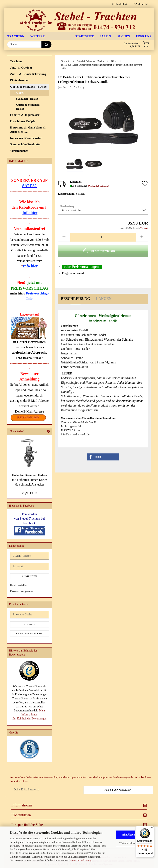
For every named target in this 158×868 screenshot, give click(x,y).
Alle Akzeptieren (132, 835)
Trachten (16, 36)
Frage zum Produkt (74, 273)
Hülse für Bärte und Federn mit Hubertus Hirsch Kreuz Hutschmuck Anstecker (29, 480)
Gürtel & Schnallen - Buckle (28, 87)
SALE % (106, 36)
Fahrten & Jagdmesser (25, 115)
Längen (104, 299)
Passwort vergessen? (22, 591)
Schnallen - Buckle (27, 99)
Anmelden (29, 576)
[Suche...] (46, 45)
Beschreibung (76, 299)
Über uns (143, 36)
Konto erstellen (19, 585)
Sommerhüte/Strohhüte (25, 144)
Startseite (85, 36)
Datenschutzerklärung (80, 860)
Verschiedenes (19, 151)
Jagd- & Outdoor (21, 68)
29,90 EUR (29, 493)
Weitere (38, 36)
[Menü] (152, 829)
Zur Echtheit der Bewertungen (29, 719)
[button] (64, 237)
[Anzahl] (103, 237)
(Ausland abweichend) (99, 186)
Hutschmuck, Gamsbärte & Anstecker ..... (28, 130)
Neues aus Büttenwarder (26, 138)
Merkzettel (141, 4)
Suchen (124, 36)
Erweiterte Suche (29, 633)
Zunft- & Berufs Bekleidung (28, 74)
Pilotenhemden (20, 80)
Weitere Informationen (132, 843)
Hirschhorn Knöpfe (23, 121)
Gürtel (20, 93)
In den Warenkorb (99, 251)
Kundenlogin (120, 4)
